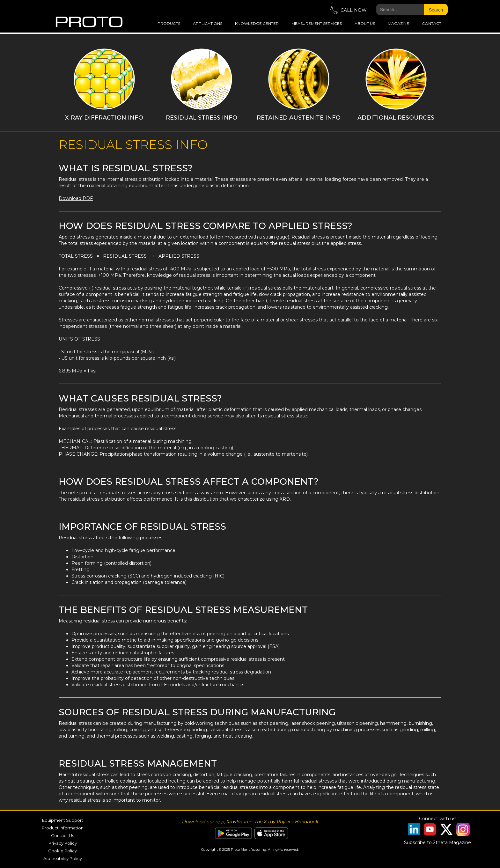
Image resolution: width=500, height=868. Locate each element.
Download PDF (76, 198)
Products (169, 23)
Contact (432, 23)
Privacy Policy (63, 843)
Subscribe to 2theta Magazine (437, 842)
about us (365, 23)
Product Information (63, 828)
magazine (398, 23)
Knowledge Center (257, 23)
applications (208, 23)
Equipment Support (63, 820)
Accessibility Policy (63, 858)
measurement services (317, 23)
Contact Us (62, 835)
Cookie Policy (62, 851)
